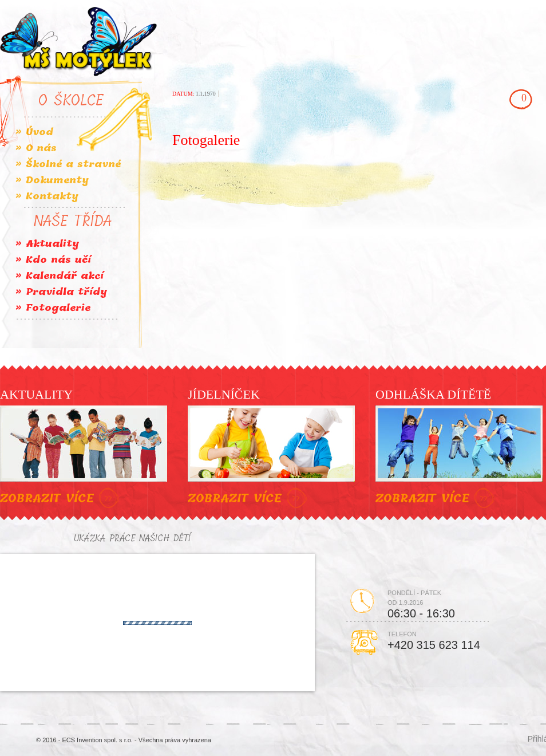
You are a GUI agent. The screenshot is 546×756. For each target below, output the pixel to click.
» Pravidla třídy (61, 292)
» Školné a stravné (68, 164)
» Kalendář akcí (60, 276)
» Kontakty (47, 196)
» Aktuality (47, 244)
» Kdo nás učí (53, 260)
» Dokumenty (52, 180)
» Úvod (34, 132)
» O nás (36, 148)
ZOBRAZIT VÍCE (61, 499)
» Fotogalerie (53, 308)
